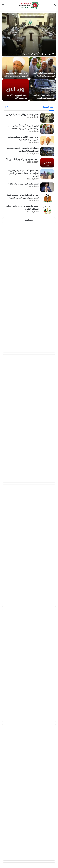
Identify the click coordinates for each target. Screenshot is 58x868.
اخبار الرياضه (48, 407)
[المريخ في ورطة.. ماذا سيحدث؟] (47, 441)
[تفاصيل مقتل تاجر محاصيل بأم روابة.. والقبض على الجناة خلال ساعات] (47, 854)
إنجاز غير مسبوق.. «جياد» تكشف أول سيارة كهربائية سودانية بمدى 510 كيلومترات (23, 723)
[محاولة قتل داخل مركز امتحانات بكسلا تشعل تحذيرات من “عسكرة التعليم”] (47, 198)
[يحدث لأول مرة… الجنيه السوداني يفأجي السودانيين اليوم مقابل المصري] (47, 527)
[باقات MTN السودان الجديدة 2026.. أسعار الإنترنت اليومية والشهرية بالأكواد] (47, 701)
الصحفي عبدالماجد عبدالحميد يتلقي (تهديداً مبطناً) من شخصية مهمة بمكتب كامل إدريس (21, 362)
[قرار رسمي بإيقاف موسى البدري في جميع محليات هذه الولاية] (15, 68)
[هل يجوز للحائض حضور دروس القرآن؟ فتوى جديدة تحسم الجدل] (47, 768)
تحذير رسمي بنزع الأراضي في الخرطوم (39, 54)
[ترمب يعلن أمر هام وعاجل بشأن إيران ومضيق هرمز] (47, 592)
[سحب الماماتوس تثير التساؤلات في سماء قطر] (47, 625)
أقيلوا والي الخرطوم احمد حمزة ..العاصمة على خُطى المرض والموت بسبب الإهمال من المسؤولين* (21, 327)
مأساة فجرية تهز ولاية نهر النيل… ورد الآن (22, 159)
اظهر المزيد (29, 485)
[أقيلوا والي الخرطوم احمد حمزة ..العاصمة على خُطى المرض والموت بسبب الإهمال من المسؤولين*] (47, 327)
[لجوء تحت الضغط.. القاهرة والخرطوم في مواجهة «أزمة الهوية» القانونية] (47, 296)
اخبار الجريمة (48, 843)
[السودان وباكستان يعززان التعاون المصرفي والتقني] (47, 561)
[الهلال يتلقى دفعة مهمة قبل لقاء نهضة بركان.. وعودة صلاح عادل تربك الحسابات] (47, 474)
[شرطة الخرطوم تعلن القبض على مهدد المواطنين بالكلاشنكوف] (43, 90)
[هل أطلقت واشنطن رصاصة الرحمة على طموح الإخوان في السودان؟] (47, 240)
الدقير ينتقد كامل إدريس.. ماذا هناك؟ (23, 184)
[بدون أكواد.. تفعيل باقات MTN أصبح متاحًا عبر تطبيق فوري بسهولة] (47, 690)
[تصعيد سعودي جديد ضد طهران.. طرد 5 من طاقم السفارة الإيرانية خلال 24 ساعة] (47, 637)
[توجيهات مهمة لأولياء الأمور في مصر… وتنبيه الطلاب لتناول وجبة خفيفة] (43, 68)
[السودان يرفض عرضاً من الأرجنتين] (47, 463)
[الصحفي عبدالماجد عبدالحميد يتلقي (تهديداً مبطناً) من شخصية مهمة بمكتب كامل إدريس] (47, 363)
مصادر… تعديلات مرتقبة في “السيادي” (23, 384)
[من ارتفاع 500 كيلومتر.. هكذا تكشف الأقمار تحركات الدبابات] (47, 712)
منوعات (51, 757)
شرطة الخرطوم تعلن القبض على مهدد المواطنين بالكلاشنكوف (43, 98)
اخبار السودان (48, 107)
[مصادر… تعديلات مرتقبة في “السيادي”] (47, 387)
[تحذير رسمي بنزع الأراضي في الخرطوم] (29, 35)
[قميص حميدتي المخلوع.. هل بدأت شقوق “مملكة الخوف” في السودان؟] (47, 252)
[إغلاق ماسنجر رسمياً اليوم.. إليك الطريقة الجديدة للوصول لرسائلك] (47, 679)
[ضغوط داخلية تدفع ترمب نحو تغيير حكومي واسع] (47, 603)
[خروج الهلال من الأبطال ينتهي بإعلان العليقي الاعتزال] (47, 452)
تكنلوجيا (51, 668)
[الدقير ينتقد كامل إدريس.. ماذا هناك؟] (47, 187)
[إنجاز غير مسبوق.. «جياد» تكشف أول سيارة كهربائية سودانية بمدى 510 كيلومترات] (47, 724)
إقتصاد (51, 494)
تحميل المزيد (29, 220)
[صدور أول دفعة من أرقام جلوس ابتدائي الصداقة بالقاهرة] (47, 210)
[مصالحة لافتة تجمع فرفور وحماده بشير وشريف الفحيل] (47, 790)
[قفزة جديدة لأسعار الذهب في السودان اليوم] (47, 550)
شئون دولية (49, 581)
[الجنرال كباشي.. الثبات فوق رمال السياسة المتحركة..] (47, 376)
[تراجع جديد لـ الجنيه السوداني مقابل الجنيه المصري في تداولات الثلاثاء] (47, 516)
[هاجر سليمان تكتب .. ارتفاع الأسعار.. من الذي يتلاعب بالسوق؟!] (47, 352)
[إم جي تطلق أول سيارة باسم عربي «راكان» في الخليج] (47, 737)
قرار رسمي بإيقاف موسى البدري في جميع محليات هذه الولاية (16, 76)
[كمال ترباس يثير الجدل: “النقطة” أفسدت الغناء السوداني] (47, 779)
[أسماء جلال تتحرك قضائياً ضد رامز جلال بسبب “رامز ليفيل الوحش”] (47, 824)
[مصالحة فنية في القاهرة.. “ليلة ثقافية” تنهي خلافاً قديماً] (47, 801)
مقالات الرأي (48, 316)
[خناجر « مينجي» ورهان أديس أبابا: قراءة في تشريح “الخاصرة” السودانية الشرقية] (47, 263)
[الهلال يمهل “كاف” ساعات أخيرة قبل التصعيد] (47, 429)
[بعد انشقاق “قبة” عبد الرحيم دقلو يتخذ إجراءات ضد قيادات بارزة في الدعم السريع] (47, 174)
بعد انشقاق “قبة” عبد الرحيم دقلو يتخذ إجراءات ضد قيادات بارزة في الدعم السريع (23, 173)
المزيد (6, 107)
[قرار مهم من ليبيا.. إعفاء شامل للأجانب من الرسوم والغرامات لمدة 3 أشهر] (47, 614)
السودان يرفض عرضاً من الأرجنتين (24, 460)
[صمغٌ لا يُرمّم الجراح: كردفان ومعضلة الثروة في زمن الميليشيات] (47, 274)
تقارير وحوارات (47, 229)
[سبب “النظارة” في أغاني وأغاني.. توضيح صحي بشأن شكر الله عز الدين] (47, 812)
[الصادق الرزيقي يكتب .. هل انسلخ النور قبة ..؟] (47, 340)
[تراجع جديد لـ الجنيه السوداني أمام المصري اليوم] (47, 539)
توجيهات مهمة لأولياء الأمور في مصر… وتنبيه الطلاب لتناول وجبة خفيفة (44, 76)
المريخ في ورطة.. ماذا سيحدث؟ (25, 437)
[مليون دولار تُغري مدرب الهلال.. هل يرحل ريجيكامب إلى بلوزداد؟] (47, 418)
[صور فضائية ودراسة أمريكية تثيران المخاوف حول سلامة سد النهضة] (47, 648)
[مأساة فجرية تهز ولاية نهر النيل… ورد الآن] (15, 90)
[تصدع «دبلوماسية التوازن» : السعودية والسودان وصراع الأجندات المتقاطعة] (47, 285)
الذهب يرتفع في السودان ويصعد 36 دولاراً (22, 502)
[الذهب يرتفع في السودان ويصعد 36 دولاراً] (47, 505)
